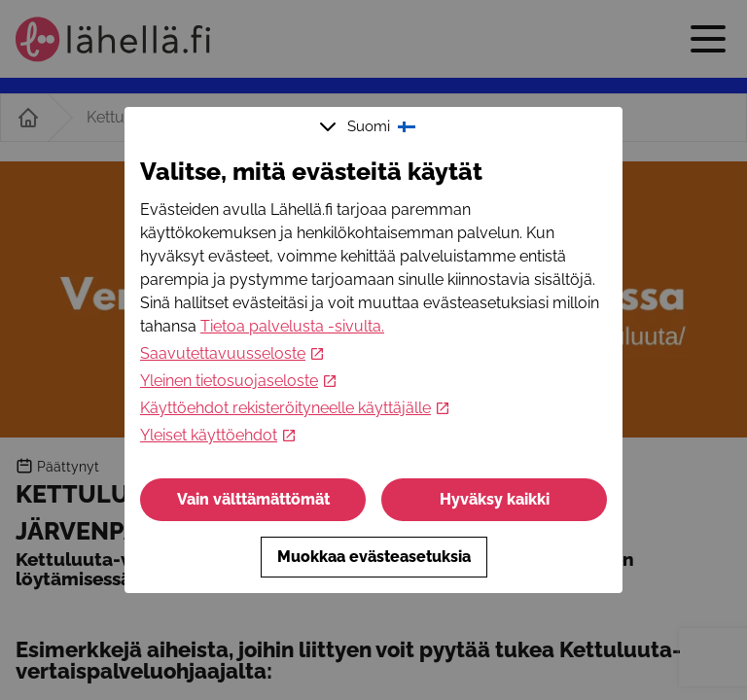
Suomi (370, 126)
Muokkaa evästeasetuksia (374, 557)
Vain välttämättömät (253, 499)
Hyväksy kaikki (495, 499)
